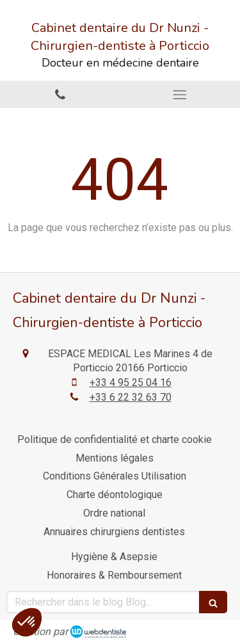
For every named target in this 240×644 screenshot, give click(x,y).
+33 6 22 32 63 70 (131, 397)
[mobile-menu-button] (180, 95)
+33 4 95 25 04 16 (131, 382)
